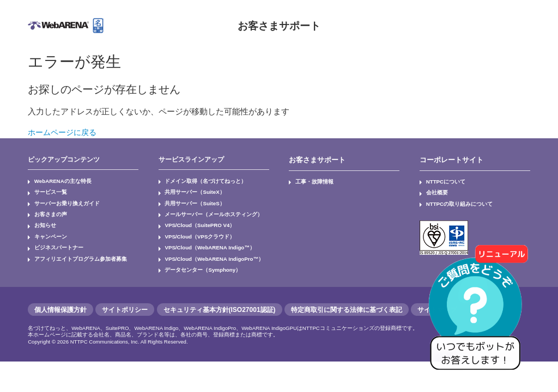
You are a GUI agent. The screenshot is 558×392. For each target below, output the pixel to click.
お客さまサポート (279, 25)
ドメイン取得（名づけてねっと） (197, 181)
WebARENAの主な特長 (57, 181)
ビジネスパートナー (53, 238)
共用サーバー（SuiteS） (189, 200)
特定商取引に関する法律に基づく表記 (347, 296)
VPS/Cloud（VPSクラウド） (193, 229)
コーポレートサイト (449, 160)
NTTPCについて (441, 181)
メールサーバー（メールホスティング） (203, 209)
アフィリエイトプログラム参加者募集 (70, 248)
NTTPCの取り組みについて (452, 200)
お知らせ (42, 219)
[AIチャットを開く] (479, 313)
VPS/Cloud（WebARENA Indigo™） (203, 238)
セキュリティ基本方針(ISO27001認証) (220, 296)
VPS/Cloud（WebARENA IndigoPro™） (207, 248)
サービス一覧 (46, 190)
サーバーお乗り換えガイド (59, 200)
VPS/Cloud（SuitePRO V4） (194, 219)
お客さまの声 (46, 209)
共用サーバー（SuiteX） (189, 190)
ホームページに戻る (65, 132)
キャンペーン (46, 229)
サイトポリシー (125, 296)
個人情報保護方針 (60, 296)
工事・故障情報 (310, 181)
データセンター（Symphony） (195, 258)
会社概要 (434, 190)
